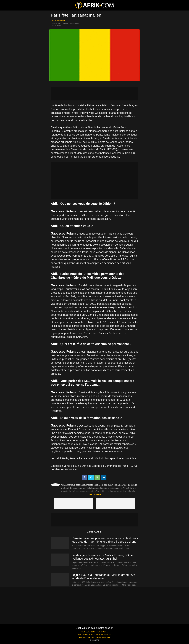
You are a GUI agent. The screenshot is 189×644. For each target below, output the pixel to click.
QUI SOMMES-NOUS (86, 635)
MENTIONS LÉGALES (103, 635)
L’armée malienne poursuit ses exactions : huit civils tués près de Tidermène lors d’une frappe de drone (105, 540)
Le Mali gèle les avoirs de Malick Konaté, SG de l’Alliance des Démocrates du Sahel (102, 557)
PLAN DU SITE (102, 632)
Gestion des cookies (103, 637)
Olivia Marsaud (58, 20)
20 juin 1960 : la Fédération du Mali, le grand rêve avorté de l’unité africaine (103, 577)
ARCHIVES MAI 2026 (87, 637)
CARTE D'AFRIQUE (88, 632)
